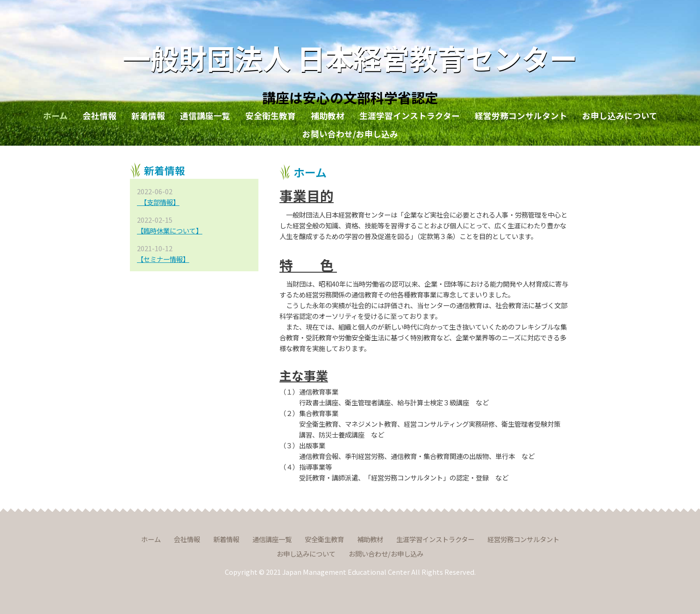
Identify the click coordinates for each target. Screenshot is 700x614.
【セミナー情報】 (163, 259)
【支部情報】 (158, 202)
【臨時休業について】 (170, 230)
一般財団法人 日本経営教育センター (350, 57)
